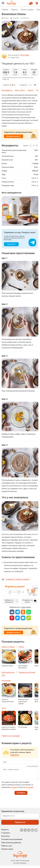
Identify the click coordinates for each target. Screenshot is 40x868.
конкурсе (14, 789)
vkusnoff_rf (11, 244)
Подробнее (15, 755)
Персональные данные (11, 845)
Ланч (4, 708)
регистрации (28, 789)
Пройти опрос (7, 851)
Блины (21, 647)
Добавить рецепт (14, 136)
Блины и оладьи (27, 9)
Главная (5, 9)
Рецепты (15, 9)
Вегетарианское (8, 672)
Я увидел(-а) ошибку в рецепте (18, 579)
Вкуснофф (25, 55)
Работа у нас (7, 848)
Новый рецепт (31, 2)
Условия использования (12, 841)
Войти (36, 2)
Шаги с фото (20, 90)
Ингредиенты (7, 90)
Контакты (5, 838)
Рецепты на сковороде (11, 736)
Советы (31, 90)
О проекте (6, 835)
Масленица (6, 681)
